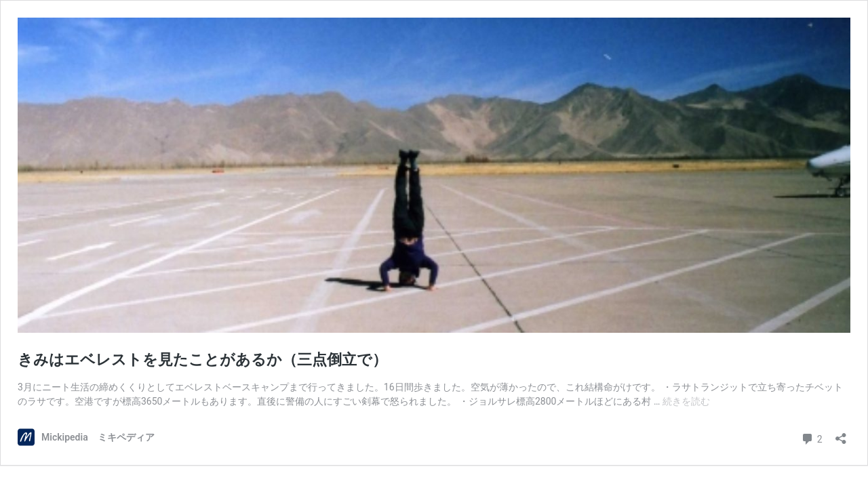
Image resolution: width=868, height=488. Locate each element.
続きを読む (686, 401)
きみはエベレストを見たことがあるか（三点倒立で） (202, 360)
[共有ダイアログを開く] (841, 434)
